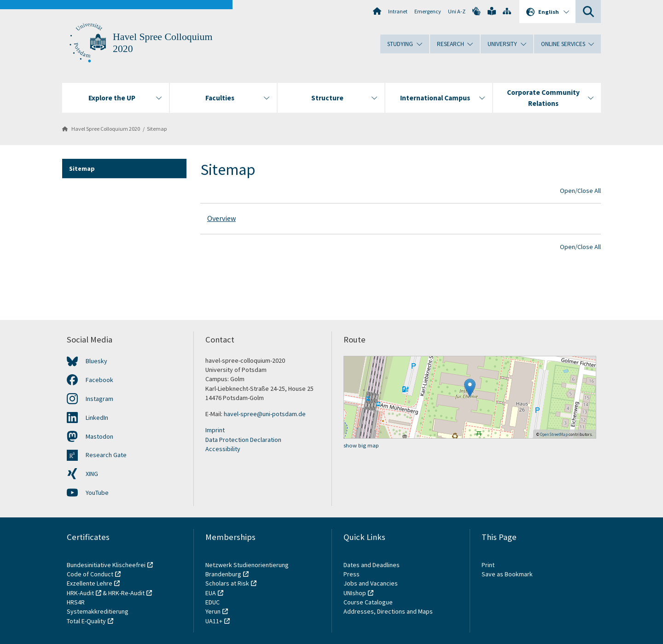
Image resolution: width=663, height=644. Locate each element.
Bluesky (96, 361)
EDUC (212, 602)
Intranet (398, 11)
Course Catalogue (368, 602)
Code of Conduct (90, 574)
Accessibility (223, 449)
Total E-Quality (86, 621)
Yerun (213, 611)
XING (92, 474)
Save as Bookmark (507, 574)
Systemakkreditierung (98, 611)
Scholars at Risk (227, 583)
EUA (211, 593)
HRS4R (76, 602)
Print (488, 565)
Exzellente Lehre (90, 583)
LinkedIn (97, 418)
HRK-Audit (80, 593)
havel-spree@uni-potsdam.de (265, 414)
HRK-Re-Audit (126, 593)
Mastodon (99, 436)
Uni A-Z (457, 11)
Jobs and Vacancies (371, 583)
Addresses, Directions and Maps (388, 611)
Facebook (99, 380)
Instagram (99, 399)
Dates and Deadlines (372, 565)
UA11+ (214, 621)
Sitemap (157, 129)
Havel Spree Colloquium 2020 (106, 129)
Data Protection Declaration (243, 440)
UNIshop (355, 593)
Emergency (428, 11)
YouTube (97, 493)
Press (352, 574)
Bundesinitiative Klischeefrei (106, 565)
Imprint (215, 430)
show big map (361, 445)
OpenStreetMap (554, 434)
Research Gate (106, 455)
